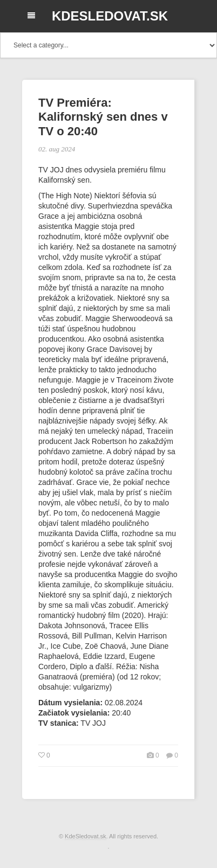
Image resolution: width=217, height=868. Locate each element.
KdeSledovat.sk (110, 16)
